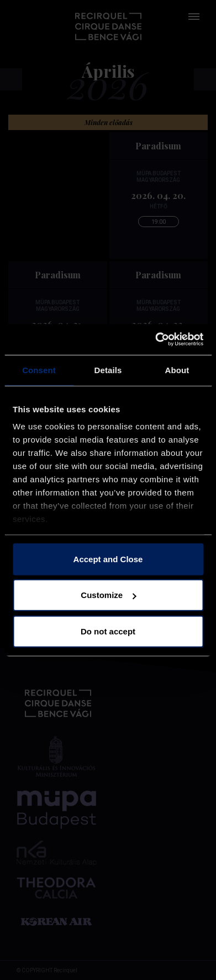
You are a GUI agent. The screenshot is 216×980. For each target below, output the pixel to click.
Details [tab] (108, 370)
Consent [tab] (39, 370)
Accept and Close (108, 559)
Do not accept (108, 631)
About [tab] (177, 370)
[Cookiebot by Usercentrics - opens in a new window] (155, 340)
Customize (108, 595)
